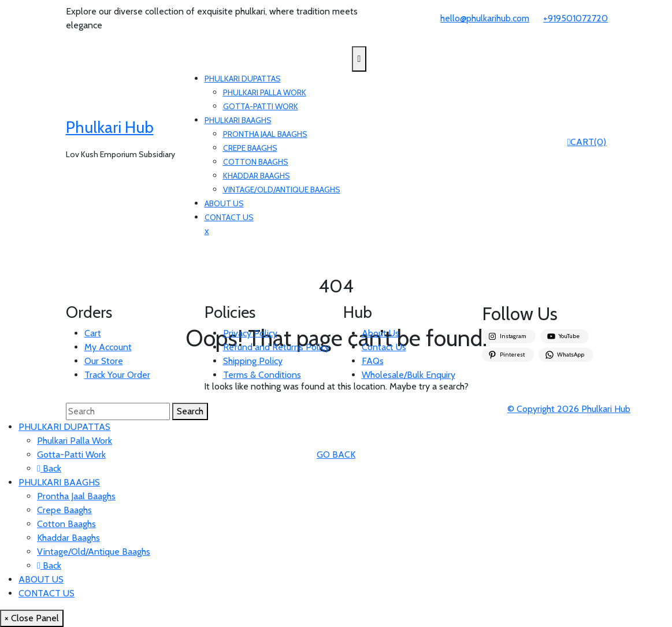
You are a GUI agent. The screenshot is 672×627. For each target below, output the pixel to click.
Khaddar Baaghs (257, 176)
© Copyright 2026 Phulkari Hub (569, 409)
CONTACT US (229, 217)
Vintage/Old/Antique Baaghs (282, 190)
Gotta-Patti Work (261, 106)
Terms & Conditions (262, 375)
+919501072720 (576, 18)
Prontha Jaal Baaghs (265, 134)
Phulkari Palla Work (265, 92)
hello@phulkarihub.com (485, 18)
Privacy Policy (250, 333)
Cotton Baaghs (256, 162)
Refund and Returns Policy (276, 347)
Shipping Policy (253, 361)
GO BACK (336, 455)
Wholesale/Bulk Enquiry (409, 375)
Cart (93, 333)
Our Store (104, 361)
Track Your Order (117, 375)
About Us (380, 333)
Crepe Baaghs (250, 148)
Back (49, 468)
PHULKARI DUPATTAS (243, 79)
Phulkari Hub (110, 127)
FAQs (373, 361)
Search (190, 411)
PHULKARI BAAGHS (238, 120)
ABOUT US (224, 203)
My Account (108, 347)
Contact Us (384, 347)
